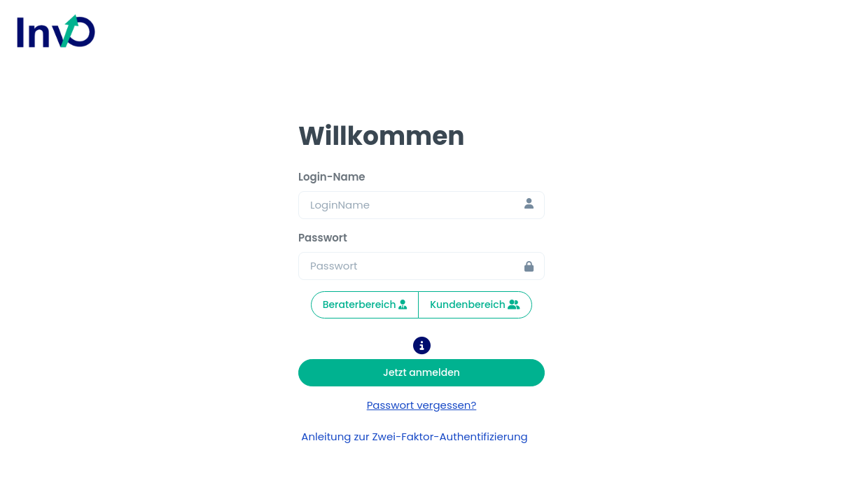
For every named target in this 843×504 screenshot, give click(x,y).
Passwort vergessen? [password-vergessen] (422, 405)
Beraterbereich (365, 304)
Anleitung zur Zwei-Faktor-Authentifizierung (421, 436)
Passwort (323, 238)
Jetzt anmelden (421, 372)
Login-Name (332, 177)
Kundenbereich (475, 304)
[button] (421, 348)
